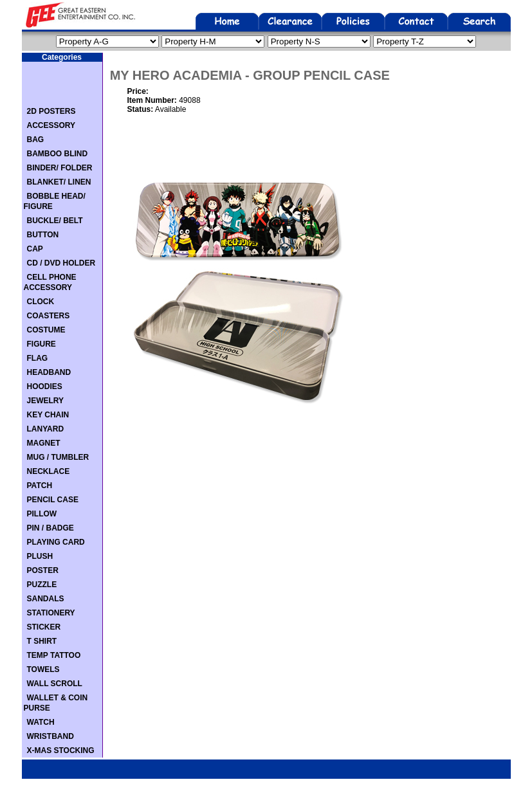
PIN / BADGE (50, 528)
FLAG (38, 358)
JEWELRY (46, 401)
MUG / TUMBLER (58, 457)
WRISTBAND (50, 736)
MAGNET (44, 443)
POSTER (43, 570)
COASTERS (49, 316)
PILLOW (42, 514)
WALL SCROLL (55, 684)
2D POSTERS (51, 111)
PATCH (40, 486)
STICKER (44, 627)
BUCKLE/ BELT (55, 221)
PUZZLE (42, 585)
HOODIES (45, 386)
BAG (36, 140)
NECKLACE (49, 471)
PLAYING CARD (56, 542)
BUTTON (43, 235)
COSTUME (46, 330)
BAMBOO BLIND (58, 154)
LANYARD (46, 429)
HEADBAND (49, 372)
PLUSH (40, 556)
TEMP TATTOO (54, 655)
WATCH (41, 722)
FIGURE (41, 344)
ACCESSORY (51, 125)
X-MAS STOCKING (61, 750)
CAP (35, 249)
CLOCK (41, 302)
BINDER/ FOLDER (60, 168)
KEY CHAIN (48, 415)
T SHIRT (42, 641)
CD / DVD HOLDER (61, 263)
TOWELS (43, 669)
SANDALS (46, 599)
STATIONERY (51, 613)
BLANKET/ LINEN (59, 182)
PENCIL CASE (53, 500)
